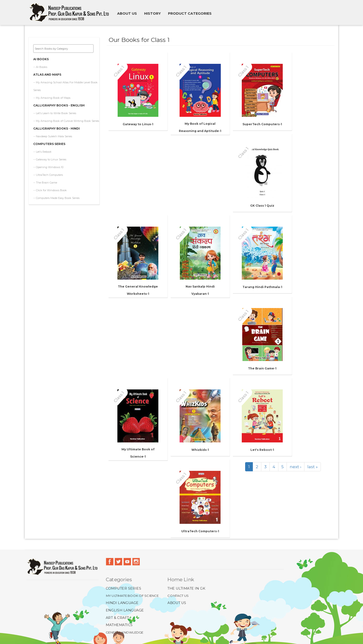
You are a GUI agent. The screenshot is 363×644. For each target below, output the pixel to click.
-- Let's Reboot (42, 148)
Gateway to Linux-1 (138, 124)
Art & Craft (116, 618)
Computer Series (123, 588)
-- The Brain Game (45, 179)
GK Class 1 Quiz (262, 206)
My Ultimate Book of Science (131, 595)
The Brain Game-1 (262, 368)
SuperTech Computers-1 (262, 124)
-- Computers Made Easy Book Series (56, 195)
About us (127, 13)
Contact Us (178, 595)
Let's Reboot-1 (262, 450)
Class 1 (119, 71)
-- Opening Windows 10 (48, 164)
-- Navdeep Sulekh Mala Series (53, 133)
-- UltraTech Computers (48, 171)
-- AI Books (40, 64)
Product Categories (190, 13)
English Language (124, 610)
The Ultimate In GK (186, 588)
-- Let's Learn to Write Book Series (55, 110)
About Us (177, 603)
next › (296, 467)
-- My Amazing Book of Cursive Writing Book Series (66, 118)
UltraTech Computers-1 (200, 531)
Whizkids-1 (200, 450)
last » (313, 467)
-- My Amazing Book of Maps (52, 94)
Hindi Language (121, 603)
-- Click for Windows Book (50, 187)
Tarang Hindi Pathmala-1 (262, 287)
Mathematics (118, 625)
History (152, 13)
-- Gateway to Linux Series (50, 156)
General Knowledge (124, 632)
